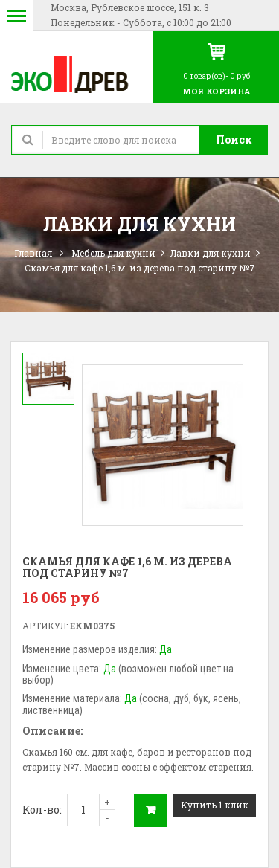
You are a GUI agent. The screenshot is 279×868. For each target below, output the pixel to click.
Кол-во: (42, 810)
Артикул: (45, 626)
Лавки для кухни (211, 253)
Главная (33, 253)
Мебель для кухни (113, 253)
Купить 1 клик (215, 805)
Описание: (52, 731)
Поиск (234, 139)
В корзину (151, 810)
